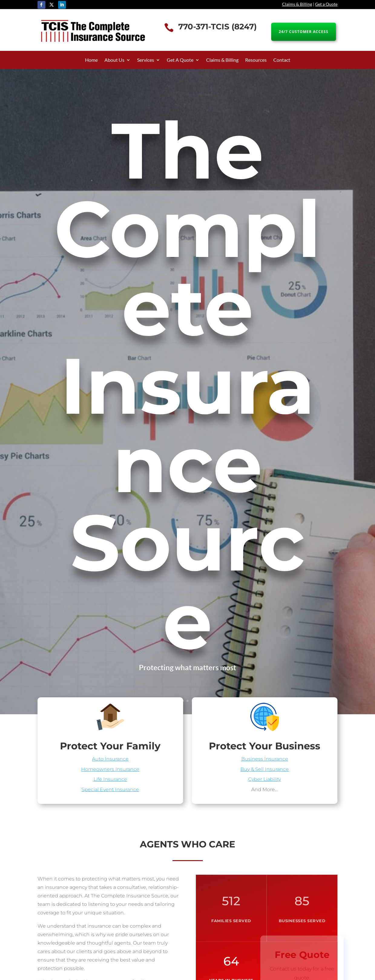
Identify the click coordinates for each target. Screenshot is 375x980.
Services (146, 60)
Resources (256, 60)
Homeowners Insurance (110, 768)
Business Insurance (265, 758)
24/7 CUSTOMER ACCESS (304, 32)
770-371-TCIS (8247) (217, 27)
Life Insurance (110, 777)
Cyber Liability (265, 777)
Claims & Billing (297, 4)
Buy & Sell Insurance (265, 768)
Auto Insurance (110, 758)
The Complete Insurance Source (188, 386)
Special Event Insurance (110, 787)
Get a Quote (326, 4)
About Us (114, 60)
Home (91, 60)
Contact (282, 60)
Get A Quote (180, 60)
